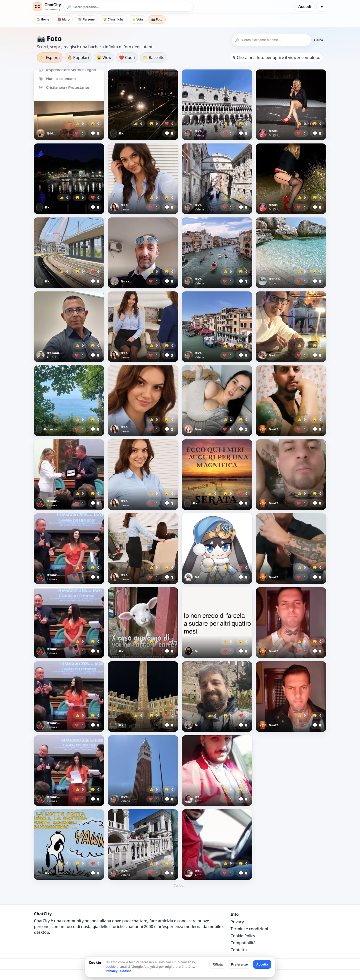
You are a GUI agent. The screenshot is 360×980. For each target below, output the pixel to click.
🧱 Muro (64, 19)
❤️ (79, 133)
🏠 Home (43, 19)
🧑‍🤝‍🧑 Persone (86, 19)
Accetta (262, 964)
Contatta (239, 950)
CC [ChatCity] (37, 7)
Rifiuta (217, 964)
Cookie (125, 971)
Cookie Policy (243, 936)
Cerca (318, 40)
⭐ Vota (137, 19)
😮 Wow (104, 57)
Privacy (237, 922)
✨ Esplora (50, 57)
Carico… (180, 885)
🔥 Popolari (78, 57)
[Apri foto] (69, 105)
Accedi (305, 7)
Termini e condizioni (249, 929)
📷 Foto (157, 19)
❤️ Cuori (127, 57)
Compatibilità (243, 943)
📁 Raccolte (154, 57)
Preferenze (239, 964)
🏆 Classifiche (113, 19)
